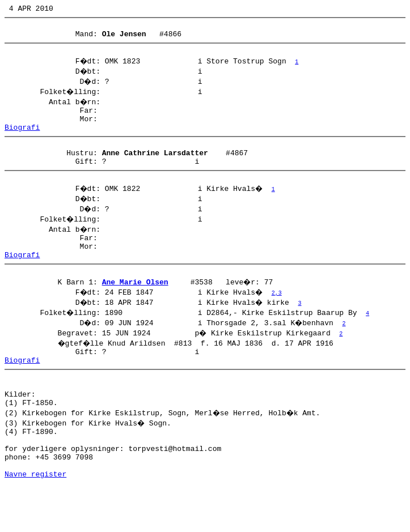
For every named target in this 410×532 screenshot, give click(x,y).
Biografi (22, 139)
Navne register (35, 520)
